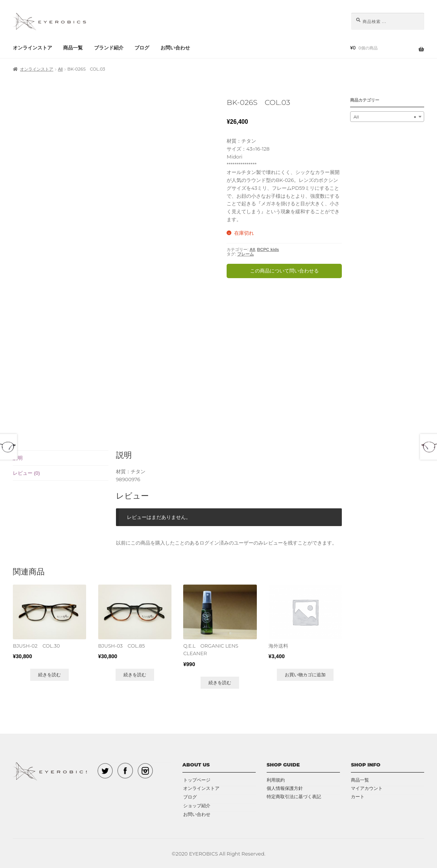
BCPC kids (268, 249)
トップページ (196, 779)
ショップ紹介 (196, 804)
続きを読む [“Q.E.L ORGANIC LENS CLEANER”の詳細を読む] (220, 682)
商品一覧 (73, 48)
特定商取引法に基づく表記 (294, 796)
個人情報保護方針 (285, 787)
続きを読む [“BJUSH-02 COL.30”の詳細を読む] (50, 674)
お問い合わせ (175, 48)
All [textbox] (385, 117)
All (60, 69)
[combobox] (387, 117)
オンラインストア (32, 48)
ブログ (142, 48)
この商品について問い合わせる (284, 271)
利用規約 (276, 779)
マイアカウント (367, 787)
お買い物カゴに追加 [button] (305, 674)
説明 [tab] (18, 458)
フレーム (246, 254)
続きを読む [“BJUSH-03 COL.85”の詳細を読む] (135, 674)
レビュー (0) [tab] (26, 473)
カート (358, 796)
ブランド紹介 (109, 48)
